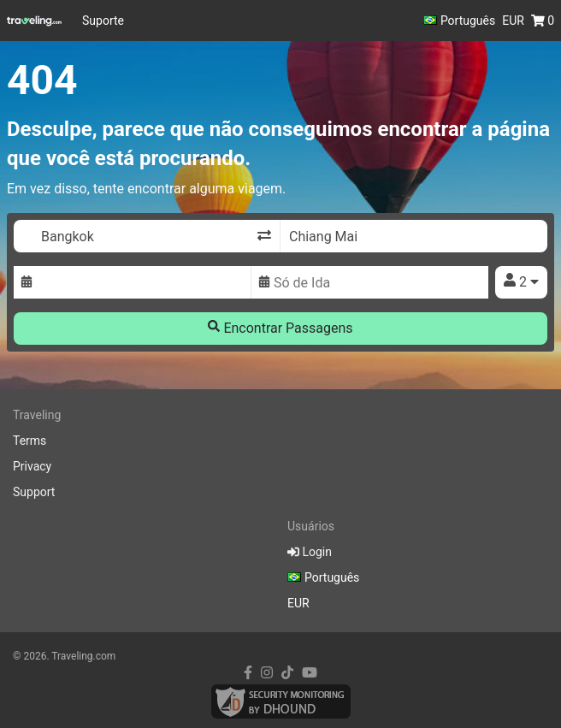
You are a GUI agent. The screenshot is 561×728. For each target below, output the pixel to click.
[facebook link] (248, 673)
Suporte (103, 21)
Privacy (32, 466)
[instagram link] (267, 673)
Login (310, 552)
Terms (30, 441)
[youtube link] (310, 673)
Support (34, 492)
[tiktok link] (287, 673)
